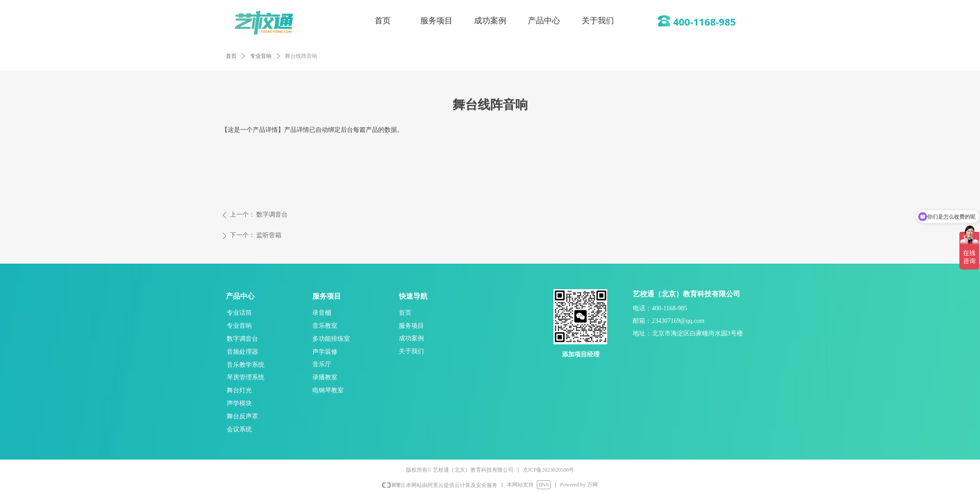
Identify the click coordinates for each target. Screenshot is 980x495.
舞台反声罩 (242, 416)
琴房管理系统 (246, 377)
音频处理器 (242, 352)
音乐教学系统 (246, 365)
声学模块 (239, 403)
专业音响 (261, 56)
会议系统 (239, 429)
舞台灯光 (239, 390)
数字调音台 (242, 339)
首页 (231, 56)
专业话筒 (239, 313)
